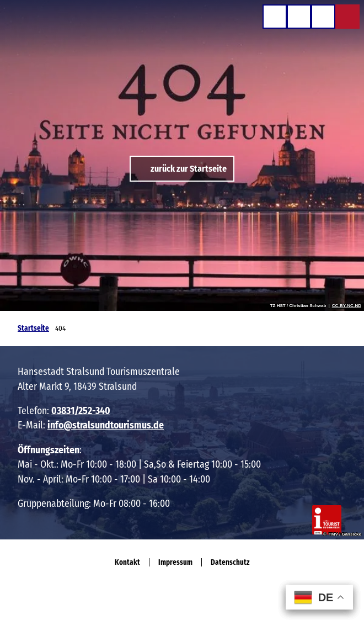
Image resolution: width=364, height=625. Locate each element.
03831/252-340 (81, 411)
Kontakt (127, 562)
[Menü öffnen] (323, 17)
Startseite (33, 328)
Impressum (175, 562)
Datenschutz (230, 562)
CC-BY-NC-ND (347, 306)
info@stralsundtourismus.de (106, 425)
